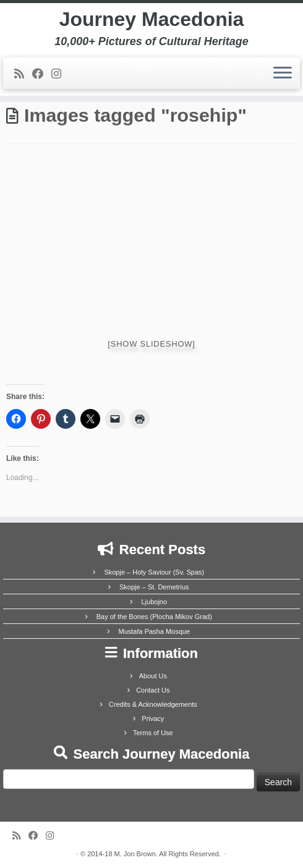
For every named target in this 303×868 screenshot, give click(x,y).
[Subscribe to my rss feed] (23, 74)
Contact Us (153, 690)
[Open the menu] (283, 74)
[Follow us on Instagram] (60, 74)
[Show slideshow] (151, 344)
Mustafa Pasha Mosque (154, 631)
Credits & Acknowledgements (153, 704)
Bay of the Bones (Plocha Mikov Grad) (154, 617)
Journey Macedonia (152, 19)
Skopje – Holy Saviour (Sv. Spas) (154, 572)
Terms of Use (153, 733)
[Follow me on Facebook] (42, 74)
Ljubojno (154, 602)
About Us (153, 676)
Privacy (153, 718)
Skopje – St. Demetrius (154, 587)
